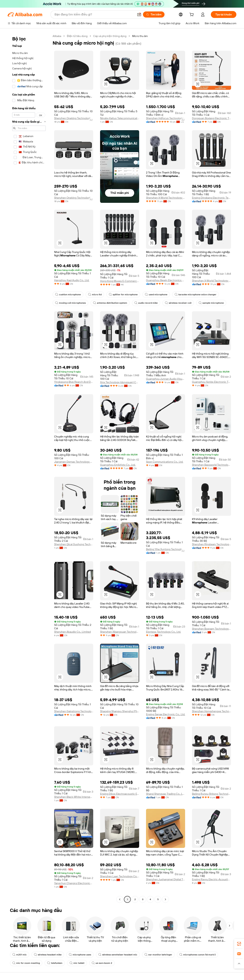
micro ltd (95, 295)
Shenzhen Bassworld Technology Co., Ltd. (211, 465)
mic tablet (77, 963)
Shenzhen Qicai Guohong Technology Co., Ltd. (74, 544)
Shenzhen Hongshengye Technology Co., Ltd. (211, 711)
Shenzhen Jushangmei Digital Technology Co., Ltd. (166, 879)
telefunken (55, 963)
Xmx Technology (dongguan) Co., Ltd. (120, 382)
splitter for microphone (123, 295)
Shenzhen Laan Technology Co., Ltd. (120, 876)
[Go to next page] (165, 899)
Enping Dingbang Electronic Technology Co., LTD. (211, 198)
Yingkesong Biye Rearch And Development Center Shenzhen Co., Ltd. (74, 382)
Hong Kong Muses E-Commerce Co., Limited (120, 281)
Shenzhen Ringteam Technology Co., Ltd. (211, 544)
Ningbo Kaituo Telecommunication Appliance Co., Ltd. (120, 118)
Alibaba (57, 36)
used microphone (156, 295)
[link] (239, 944)
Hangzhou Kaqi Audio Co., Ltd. (72, 280)
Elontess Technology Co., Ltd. (163, 632)
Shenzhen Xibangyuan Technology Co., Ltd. (120, 632)
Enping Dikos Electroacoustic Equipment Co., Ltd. (120, 794)
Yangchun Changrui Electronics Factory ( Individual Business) (74, 883)
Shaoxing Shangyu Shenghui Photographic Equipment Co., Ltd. (120, 711)
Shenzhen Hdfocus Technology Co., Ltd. (166, 118)
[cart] (192, 15)
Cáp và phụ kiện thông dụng (110, 36)
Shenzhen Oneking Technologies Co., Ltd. (74, 118)
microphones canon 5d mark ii (197, 955)
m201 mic (20, 955)
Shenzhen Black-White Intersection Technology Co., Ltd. (74, 797)
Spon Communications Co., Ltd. (165, 462)
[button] (239, 964)
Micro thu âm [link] (140, 36)
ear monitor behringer (158, 955)
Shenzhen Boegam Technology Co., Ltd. (211, 629)
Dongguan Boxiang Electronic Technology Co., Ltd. (211, 118)
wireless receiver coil (178, 303)
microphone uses (80, 955)
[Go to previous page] (120, 899)
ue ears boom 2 (102, 963)
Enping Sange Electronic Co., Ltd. (166, 714)
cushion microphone (68, 295)
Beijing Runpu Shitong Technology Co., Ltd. (211, 794)
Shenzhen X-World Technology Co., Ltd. (166, 198)
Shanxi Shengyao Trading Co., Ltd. (166, 794)
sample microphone (211, 303)
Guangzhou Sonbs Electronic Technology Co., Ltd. (211, 382)
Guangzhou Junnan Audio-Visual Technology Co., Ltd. (166, 379)
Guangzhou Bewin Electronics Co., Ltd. (166, 280)
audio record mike (146, 303)
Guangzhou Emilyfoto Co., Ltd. (118, 465)
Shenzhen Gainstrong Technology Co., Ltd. (74, 711)
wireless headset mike (48, 955)
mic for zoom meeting (26, 963)
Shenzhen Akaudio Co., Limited (72, 632)
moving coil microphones (70, 303)
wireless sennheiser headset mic (118, 955)
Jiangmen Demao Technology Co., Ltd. (74, 462)
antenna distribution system (110, 303)
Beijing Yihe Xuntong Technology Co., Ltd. (166, 549)
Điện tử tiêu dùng (77, 36)
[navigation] (29, 468)
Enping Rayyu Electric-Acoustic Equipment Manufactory (211, 879)
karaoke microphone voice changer (195, 295)
